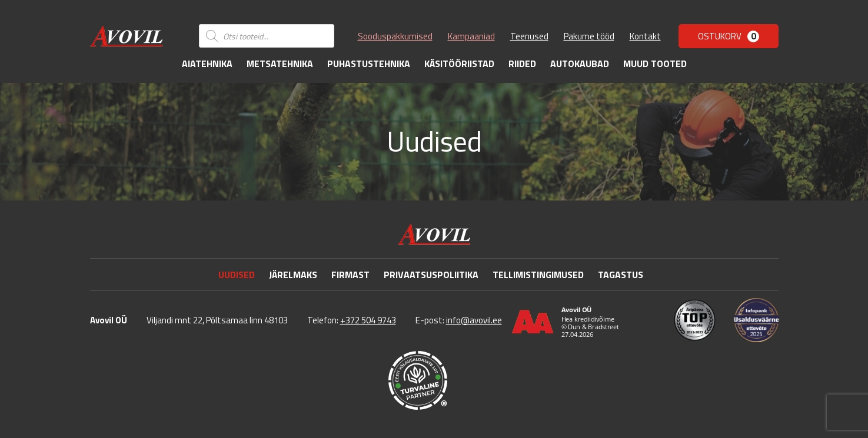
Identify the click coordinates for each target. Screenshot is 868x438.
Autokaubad (580, 63)
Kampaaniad (471, 36)
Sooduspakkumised (395, 36)
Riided (522, 63)
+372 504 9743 (368, 320)
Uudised (237, 275)
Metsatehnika (280, 63)
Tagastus (621, 275)
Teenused (529, 36)
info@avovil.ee (474, 320)
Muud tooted (655, 63)
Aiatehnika (207, 63)
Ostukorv (729, 36)
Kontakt (645, 36)
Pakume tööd (589, 36)
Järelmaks (293, 275)
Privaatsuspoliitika (431, 275)
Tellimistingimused (538, 275)
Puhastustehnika (369, 63)
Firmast (350, 275)
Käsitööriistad (459, 63)
